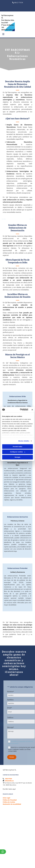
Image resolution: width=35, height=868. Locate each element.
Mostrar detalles (24, 441)
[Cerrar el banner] (32, 410)
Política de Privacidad (10, 800)
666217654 (9, 779)
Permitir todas (17, 447)
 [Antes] (4, 219)
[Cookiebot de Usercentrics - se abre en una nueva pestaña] (21, 410)
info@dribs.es (9, 781)
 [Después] (31, 219)
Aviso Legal (6, 798)
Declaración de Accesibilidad (12, 804)
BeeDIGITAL (28, 851)
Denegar (17, 457)
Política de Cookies (9, 802)
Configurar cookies (18, 452)
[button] (3, 34)
